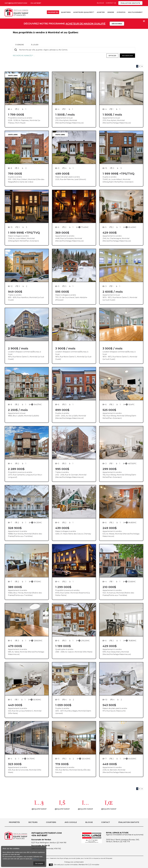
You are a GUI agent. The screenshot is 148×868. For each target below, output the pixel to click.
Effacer (112, 56)
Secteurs (33, 822)
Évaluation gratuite (130, 3)
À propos (121, 12)
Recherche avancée (24, 56)
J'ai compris (39, 863)
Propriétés (53, 12)
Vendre (111, 12)
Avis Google (71, 822)
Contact (111, 3)
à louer (35, 45)
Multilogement (135, 12)
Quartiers (66, 12)
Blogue (100, 3)
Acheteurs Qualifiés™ (84, 12)
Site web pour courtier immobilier (63, 865)
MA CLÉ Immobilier (92, 865)
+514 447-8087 (39, 835)
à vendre (20, 45)
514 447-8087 (36, 3)
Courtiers (51, 822)
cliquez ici (36, 859)
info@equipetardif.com (16, 3)
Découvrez (117, 24)
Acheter (101, 12)
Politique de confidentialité (74, 862)
